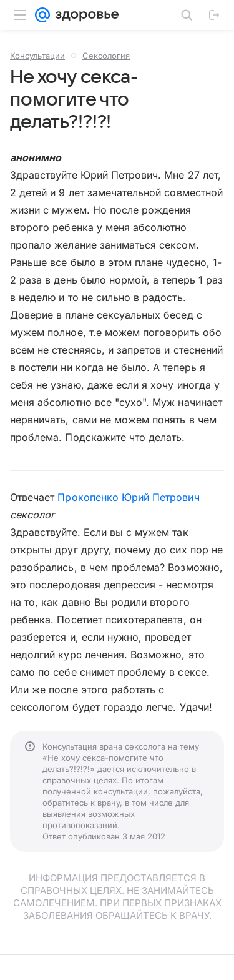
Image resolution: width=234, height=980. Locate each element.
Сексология (106, 56)
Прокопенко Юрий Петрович (128, 497)
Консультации (37, 56)
